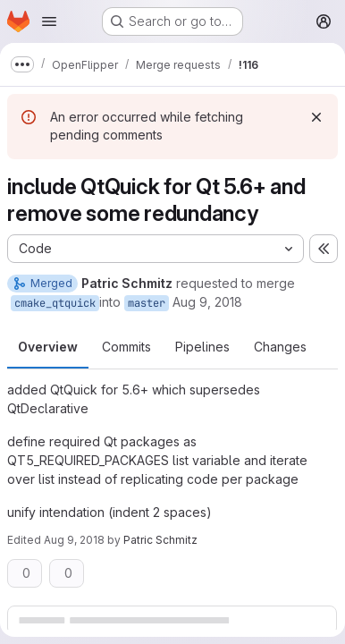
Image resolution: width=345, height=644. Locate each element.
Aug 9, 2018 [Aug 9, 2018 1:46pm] (207, 302)
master (147, 303)
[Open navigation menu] (49, 21)
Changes (280, 347)
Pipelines (202, 347)
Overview (48, 347)
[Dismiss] (316, 117)
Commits (126, 347)
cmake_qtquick (55, 303)
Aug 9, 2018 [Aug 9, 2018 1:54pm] (74, 540)
